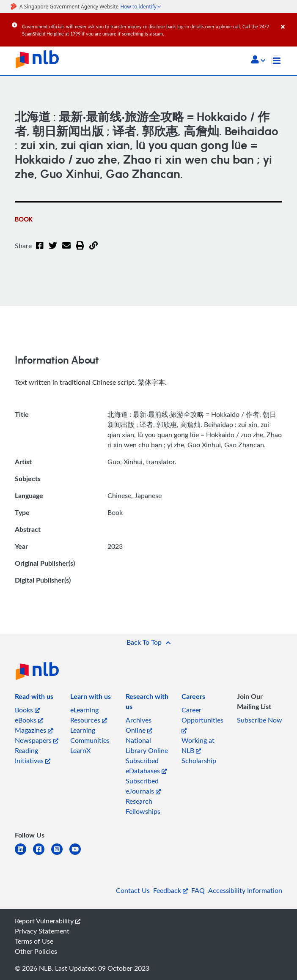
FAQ (198, 890)
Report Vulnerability (48, 921)
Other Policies (36, 951)
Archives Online (139, 725)
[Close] (287, 21)
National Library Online (147, 745)
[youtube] (78, 854)
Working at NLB (198, 745)
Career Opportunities (202, 719)
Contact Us (133, 890)
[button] (258, 60)
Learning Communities (90, 735)
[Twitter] (53, 251)
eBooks (29, 720)
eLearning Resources (89, 715)
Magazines (34, 730)
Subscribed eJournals (143, 786)
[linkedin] (24, 854)
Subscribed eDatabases (146, 766)
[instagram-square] (60, 854)
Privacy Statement (42, 931)
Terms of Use (34, 941)
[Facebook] (40, 251)
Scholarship (199, 761)
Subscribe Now (260, 720)
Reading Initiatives (33, 756)
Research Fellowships (143, 806)
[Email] (66, 251)
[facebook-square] (42, 854)
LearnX (80, 750)
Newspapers (37, 740)
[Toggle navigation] (277, 61)
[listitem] (34, 698)
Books (27, 710)
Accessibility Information (245, 890)
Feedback (170, 890)
